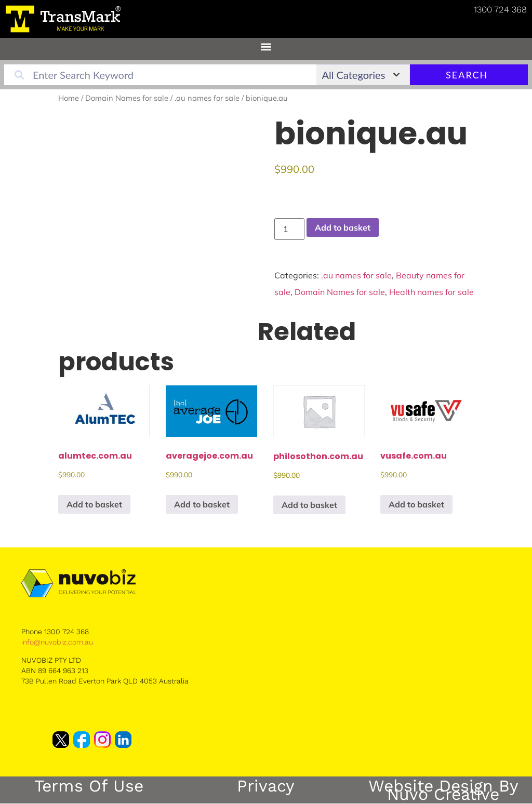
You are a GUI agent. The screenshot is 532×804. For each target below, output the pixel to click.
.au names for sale (207, 98)
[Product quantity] (289, 229)
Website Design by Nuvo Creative (443, 790)
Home (69, 98)
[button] (266, 46)
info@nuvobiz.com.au (57, 642)
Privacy (266, 786)
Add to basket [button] (94, 504)
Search (490, 75)
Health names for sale (431, 292)
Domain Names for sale (127, 98)
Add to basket (343, 227)
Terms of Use (89, 786)
